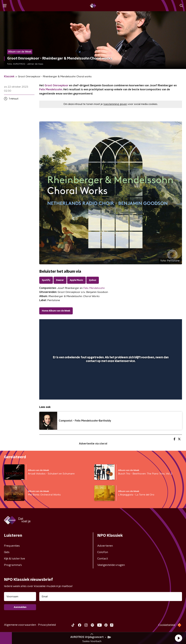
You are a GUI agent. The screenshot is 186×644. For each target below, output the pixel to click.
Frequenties (12, 546)
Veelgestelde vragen (111, 565)
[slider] (110, 384)
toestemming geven (115, 104)
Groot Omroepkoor (56, 85)
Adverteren (105, 546)
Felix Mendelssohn (51, 90)
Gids (7, 552)
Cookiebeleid (167, 625)
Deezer (60, 280)
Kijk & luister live (14, 559)
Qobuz (93, 280)
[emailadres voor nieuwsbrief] (111, 597)
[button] (178, 638)
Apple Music (76, 280)
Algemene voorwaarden (20, 625)
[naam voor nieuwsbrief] (20, 597)
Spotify (46, 280)
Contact (103, 559)
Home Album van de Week (56, 311)
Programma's (13, 565)
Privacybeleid (47, 625)
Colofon (103, 552)
